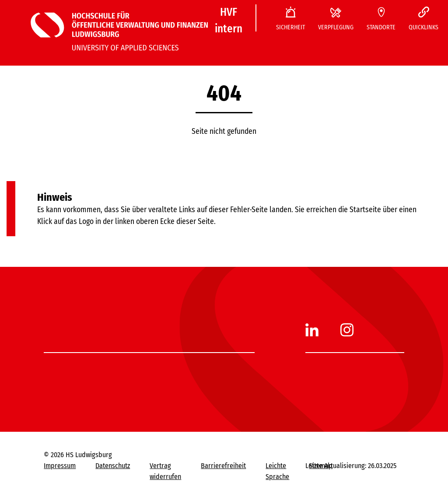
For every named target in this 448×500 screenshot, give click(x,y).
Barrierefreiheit (223, 466)
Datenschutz (113, 466)
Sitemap (321, 466)
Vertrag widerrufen (165, 471)
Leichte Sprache (277, 471)
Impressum (60, 466)
